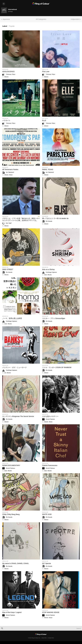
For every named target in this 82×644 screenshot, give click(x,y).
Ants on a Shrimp (48, 269)
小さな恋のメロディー (50, 416)
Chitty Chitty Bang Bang (11, 514)
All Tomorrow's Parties (10, 169)
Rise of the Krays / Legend (12, 612)
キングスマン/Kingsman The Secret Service (18, 416)
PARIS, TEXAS (48, 169)
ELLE (44, 120)
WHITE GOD (47, 514)
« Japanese (6, 19)
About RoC (44, 638)
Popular (12, 26)
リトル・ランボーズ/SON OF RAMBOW (57, 367)
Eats (46, 275)
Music (11, 175)
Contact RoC (51, 638)
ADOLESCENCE (8, 72)
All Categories (41, 19)
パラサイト (6, 120)
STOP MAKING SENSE (51, 612)
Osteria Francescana (50, 465)
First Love (46, 72)
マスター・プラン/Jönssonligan (54, 318)
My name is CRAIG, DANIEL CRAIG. (16, 563)
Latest (5, 26)
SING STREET (8, 269)
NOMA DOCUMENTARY (11, 465)
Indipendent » (76, 19)
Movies (6, 77)
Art (5, 373)
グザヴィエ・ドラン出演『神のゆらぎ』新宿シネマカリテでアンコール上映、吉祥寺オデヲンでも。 (21, 219)
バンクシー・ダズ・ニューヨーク (14, 367)
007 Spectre (47, 563)
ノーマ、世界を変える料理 (12, 318)
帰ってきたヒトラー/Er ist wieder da (55, 218)
